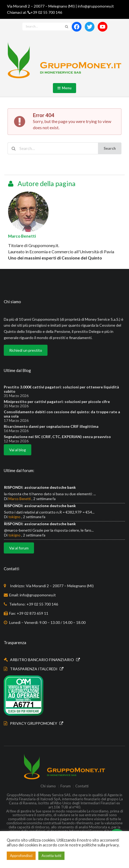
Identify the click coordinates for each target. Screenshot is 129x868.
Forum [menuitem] (66, 786)
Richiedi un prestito (26, 350)
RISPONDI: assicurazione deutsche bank (40, 487)
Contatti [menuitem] (82, 786)
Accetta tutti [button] (51, 856)
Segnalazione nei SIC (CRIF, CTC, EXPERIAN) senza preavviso (57, 437)
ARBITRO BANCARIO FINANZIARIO (42, 660)
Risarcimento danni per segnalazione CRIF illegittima (51, 426)
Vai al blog (18, 450)
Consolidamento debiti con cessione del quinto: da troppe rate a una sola (62, 414)
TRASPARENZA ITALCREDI (34, 669)
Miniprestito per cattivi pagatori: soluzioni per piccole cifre (57, 402)
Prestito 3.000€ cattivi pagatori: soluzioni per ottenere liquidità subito (61, 389)
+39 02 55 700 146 (46, 12)
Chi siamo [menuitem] (48, 786)
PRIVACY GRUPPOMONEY (34, 723)
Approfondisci (21, 856)
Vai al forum (19, 548)
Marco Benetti (22, 236)
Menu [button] (64, 88)
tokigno (14, 517)
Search (110, 148)
